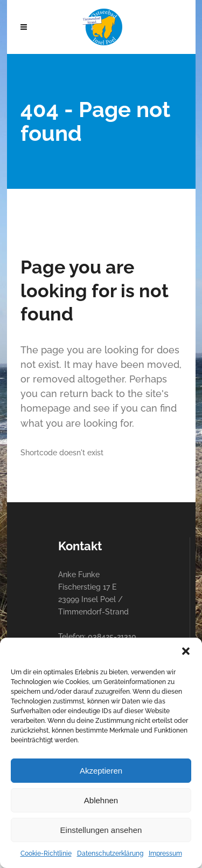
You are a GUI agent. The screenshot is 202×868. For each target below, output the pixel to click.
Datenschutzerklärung (110, 853)
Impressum (165, 853)
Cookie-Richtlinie (46, 853)
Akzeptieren (101, 771)
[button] (186, 651)
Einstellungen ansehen (101, 830)
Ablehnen (101, 800)
